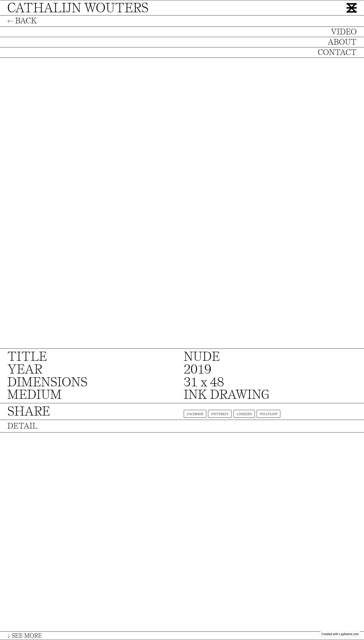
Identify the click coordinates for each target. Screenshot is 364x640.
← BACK (22, 21)
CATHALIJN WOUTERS (78, 8)
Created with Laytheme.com (340, 634)
